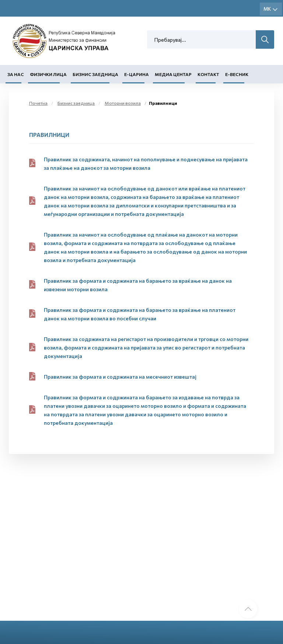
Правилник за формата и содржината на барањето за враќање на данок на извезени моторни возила (138, 285)
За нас (16, 74)
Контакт (208, 74)
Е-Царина (137, 74)
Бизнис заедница (95, 74)
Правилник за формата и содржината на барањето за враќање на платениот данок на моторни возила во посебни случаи (140, 314)
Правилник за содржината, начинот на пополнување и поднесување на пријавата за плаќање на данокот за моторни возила (146, 163)
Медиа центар (173, 74)
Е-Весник (237, 74)
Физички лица (48, 74)
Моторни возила (123, 103)
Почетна (38, 103)
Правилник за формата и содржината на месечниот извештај (120, 377)
